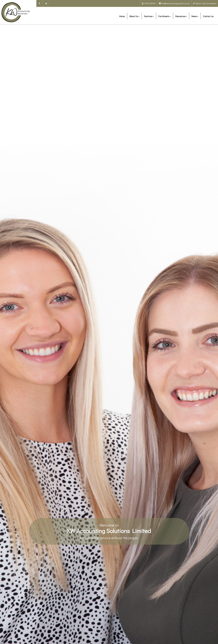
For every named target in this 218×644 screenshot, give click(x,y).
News (195, 16)
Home (122, 16)
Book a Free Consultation (205, 3)
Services (149, 16)
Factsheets (165, 16)
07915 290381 (149, 3)
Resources (181, 16)
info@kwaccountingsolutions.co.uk (174, 3)
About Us (134, 16)
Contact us (208, 16)
